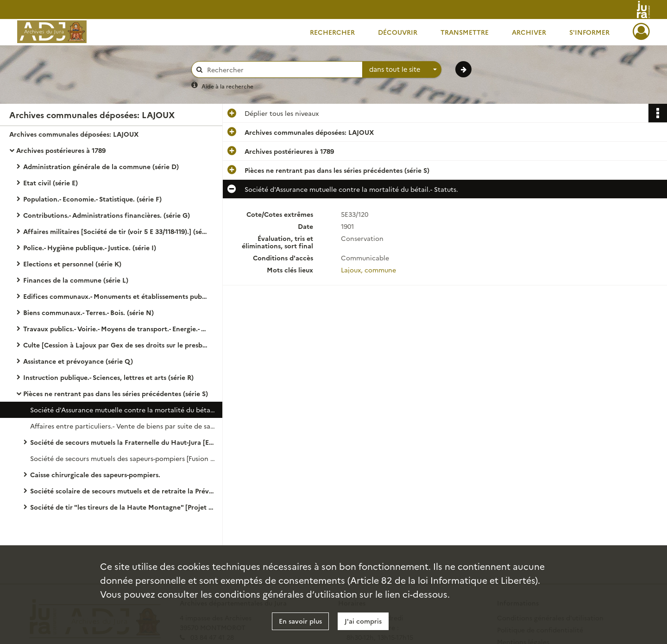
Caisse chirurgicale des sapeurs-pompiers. (95, 474)
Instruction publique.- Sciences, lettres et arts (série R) (108, 377)
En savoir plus (300, 621)
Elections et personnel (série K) (72, 264)
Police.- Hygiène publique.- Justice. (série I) (90, 247)
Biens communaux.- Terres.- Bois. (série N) (88, 312)
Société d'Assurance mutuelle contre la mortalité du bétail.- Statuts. (123, 410)
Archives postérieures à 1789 (61, 150)
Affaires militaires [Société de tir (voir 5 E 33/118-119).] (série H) (116, 231)
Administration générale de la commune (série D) (101, 166)
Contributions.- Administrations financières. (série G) (107, 215)
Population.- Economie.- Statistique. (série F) (92, 199)
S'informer (589, 32)
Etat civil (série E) (50, 183)
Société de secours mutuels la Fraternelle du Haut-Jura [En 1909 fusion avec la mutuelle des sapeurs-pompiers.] (123, 442)
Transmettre (465, 32)
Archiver (529, 32)
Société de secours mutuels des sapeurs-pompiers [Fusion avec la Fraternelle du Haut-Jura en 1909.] (123, 458)
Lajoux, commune (368, 270)
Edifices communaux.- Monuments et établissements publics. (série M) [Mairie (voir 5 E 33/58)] (116, 296)
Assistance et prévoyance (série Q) (78, 361)
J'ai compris (363, 621)
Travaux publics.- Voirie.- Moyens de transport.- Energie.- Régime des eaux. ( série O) (116, 328)
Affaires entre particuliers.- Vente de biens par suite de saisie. (123, 426)
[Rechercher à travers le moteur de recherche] (282, 70)
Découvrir (398, 32)
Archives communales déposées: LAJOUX (74, 134)
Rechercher (332, 32)
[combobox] (402, 69)
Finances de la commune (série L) (76, 280)
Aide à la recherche (227, 86)
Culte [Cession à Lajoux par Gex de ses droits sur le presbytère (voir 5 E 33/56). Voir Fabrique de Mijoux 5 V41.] (116, 345)
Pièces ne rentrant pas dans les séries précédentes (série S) (116, 393)
